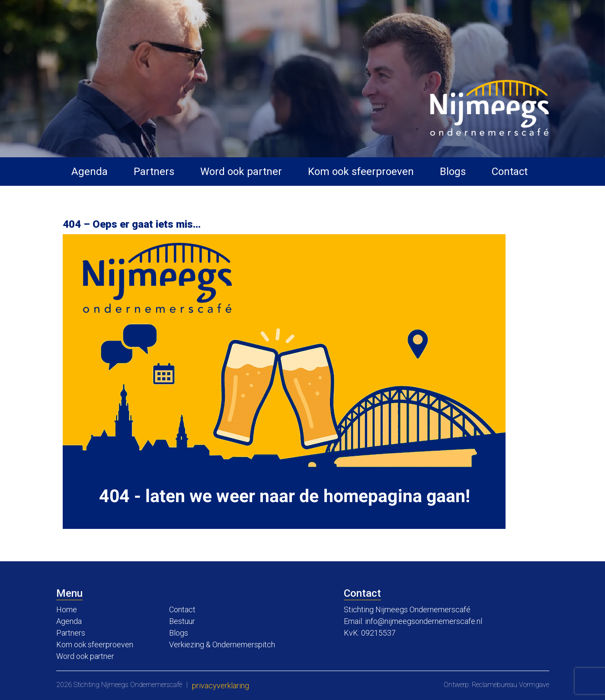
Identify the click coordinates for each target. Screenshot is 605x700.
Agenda (90, 172)
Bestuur (182, 621)
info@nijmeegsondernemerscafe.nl (424, 621)
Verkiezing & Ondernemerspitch (222, 644)
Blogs (453, 172)
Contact (510, 172)
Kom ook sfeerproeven (361, 172)
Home (67, 609)
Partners (154, 172)
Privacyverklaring (221, 686)
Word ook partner (241, 172)
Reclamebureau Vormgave (511, 685)
